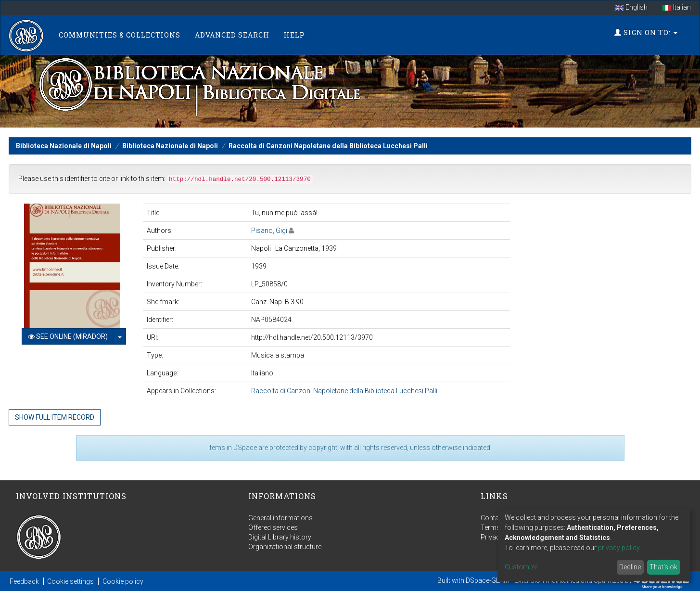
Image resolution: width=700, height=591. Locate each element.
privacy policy (619, 548)
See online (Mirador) (68, 336)
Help (294, 35)
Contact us (497, 518)
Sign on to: (646, 32)
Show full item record (55, 417)
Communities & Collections (120, 35)
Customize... (523, 567)
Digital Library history (280, 537)
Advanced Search (232, 35)
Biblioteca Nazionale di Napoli (64, 146)
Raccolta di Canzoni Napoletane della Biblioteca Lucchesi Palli (328, 146)
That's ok (663, 567)
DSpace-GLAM (488, 580)
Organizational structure (285, 547)
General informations (280, 518)
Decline (630, 567)
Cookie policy (123, 581)
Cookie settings (70, 581)
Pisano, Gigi (269, 231)
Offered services (273, 527)
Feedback (24, 581)
